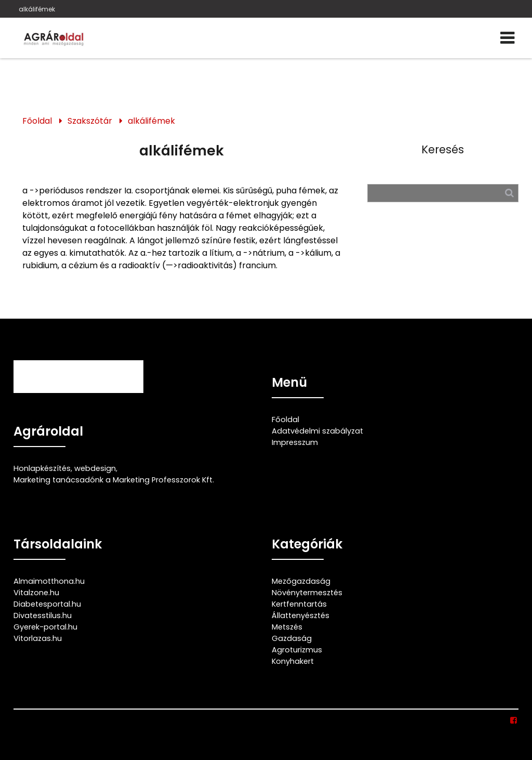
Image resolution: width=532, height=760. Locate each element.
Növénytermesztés (307, 593)
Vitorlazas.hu (38, 638)
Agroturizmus (297, 650)
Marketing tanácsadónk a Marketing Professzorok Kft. (114, 480)
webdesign (95, 468)
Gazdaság (292, 638)
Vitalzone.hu (36, 593)
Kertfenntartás (299, 604)
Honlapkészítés (42, 468)
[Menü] (507, 38)
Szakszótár (90, 121)
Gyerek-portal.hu (45, 627)
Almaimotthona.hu (49, 581)
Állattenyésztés (301, 615)
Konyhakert (293, 661)
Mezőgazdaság (301, 581)
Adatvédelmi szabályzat (317, 431)
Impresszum (295, 442)
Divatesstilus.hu (43, 615)
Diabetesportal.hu (47, 604)
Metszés (287, 627)
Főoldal (37, 121)
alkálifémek (37, 9)
